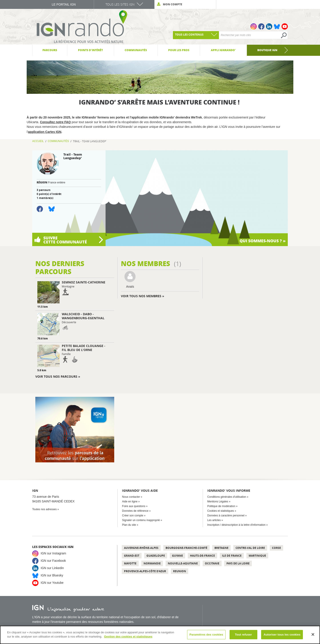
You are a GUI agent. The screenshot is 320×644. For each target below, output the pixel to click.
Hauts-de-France (202, 556)
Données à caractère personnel (226, 516)
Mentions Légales (218, 502)
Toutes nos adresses (44, 509)
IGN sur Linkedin (52, 568)
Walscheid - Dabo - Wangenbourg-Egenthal (83, 316)
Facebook (261, 26)
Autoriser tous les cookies (282, 635)
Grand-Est (132, 556)
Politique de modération (221, 506)
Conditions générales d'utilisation (227, 497)
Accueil (38, 141)
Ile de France (232, 556)
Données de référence (135, 511)
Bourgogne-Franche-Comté (186, 548)
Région (42, 182)
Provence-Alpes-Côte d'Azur (145, 571)
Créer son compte (133, 516)
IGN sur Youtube (52, 583)
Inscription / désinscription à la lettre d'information (236, 525)
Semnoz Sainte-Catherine (84, 282)
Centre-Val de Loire (250, 548)
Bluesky (277, 26)
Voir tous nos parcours (56, 376)
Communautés (58, 141)
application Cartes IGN (45, 132)
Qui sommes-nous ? (261, 241)
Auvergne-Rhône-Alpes (141, 548)
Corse (276, 548)
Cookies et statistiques (221, 511)
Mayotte (130, 563)
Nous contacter (131, 497)
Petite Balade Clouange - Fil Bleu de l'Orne (84, 348)
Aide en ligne (130, 502)
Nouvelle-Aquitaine (183, 563)
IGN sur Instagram (53, 553)
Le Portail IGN (64, 4)
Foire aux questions (134, 506)
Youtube (285, 26)
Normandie (152, 563)
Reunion (180, 571)
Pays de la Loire (238, 563)
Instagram (254, 26)
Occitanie (212, 563)
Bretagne (221, 548)
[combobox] (196, 35)
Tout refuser (243, 635)
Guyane (177, 556)
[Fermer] (313, 634)
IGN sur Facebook (53, 561)
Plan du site (129, 525)
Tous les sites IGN (120, 4)
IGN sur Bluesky (52, 575)
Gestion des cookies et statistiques (128, 637)
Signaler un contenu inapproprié (141, 520)
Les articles (214, 520)
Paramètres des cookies (206, 635)
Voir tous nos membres (141, 296)
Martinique (257, 556)
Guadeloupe (156, 556)
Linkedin (269, 26)
